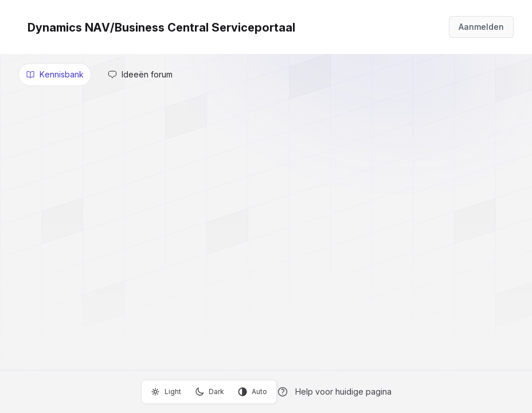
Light (166, 392)
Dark (210, 392)
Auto (253, 392)
